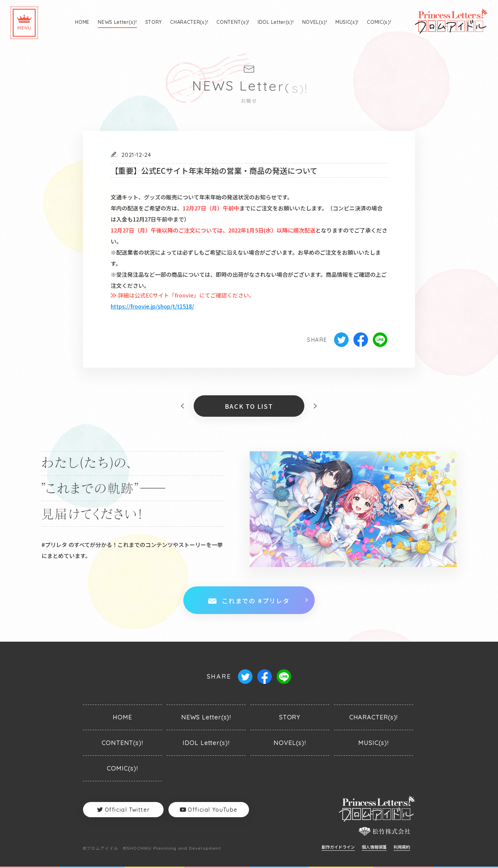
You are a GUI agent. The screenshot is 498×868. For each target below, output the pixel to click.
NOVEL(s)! (315, 22)
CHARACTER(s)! (189, 22)
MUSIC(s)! (347, 22)
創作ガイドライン (338, 847)
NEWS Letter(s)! (117, 22)
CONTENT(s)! (233, 22)
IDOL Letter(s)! (276, 22)
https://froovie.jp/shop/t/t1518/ (152, 306)
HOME (82, 22)
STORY (154, 22)
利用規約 (402, 847)
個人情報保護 (374, 847)
